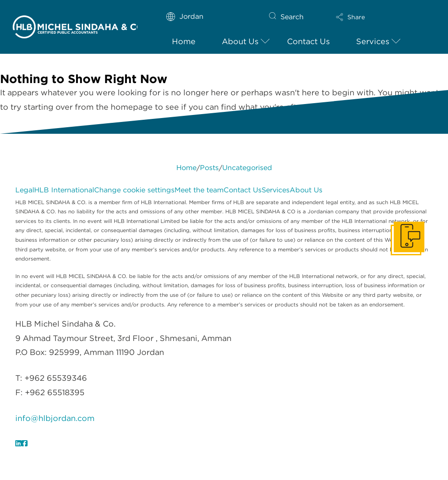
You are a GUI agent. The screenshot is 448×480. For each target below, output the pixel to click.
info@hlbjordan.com (55, 418)
